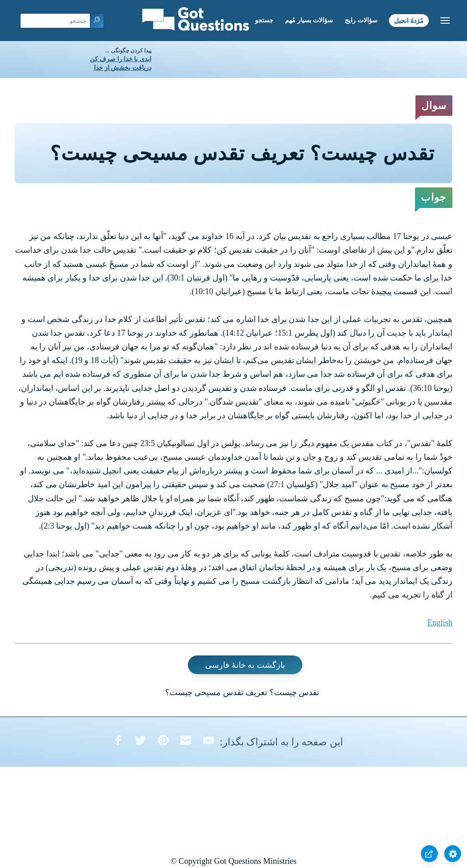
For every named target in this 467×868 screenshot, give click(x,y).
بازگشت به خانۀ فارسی (245, 665)
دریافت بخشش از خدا (123, 68)
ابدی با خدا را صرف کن (121, 59)
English (440, 623)
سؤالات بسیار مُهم (309, 20)
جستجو (264, 20)
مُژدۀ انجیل (409, 20)
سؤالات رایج (361, 20)
